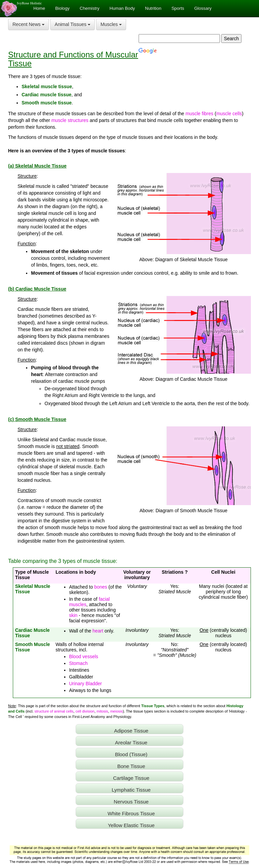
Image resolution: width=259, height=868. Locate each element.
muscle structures (70, 120)
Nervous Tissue (131, 802)
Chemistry (90, 8)
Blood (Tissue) (131, 754)
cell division (85, 711)
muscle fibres (199, 114)
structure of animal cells (54, 711)
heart (98, 631)
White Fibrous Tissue (131, 813)
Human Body (122, 8)
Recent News (28, 24)
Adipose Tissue (131, 731)
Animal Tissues (73, 24)
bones (100, 587)
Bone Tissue (131, 766)
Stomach (78, 663)
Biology (63, 8)
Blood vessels (84, 656)
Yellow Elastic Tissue (131, 825)
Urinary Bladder (85, 684)
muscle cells (229, 114)
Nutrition (153, 8)
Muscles (111, 24)
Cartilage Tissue (131, 778)
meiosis (117, 711)
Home (39, 8)
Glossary (203, 8)
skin (73, 615)
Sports (178, 8)
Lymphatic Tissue (131, 790)
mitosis (102, 711)
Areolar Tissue (131, 742)
